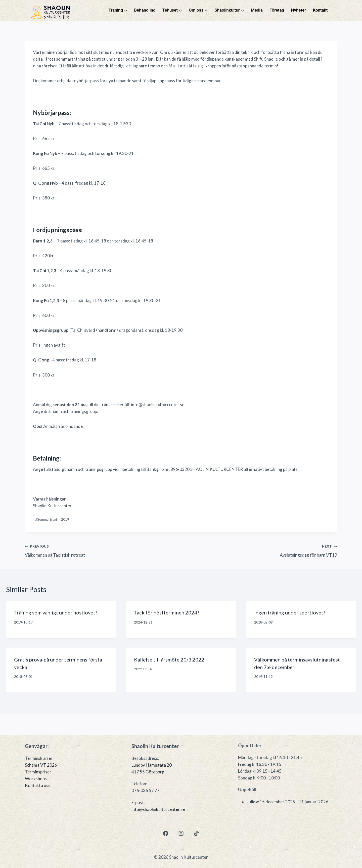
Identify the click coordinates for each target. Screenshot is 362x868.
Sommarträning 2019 (52, 519)
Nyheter (299, 10)
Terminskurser (39, 758)
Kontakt (320, 10)
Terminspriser (38, 772)
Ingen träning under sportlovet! (290, 612)
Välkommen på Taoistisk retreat (101, 550)
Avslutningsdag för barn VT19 (261, 550)
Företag (277, 10)
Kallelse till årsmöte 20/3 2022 (169, 659)
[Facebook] (166, 833)
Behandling (145, 10)
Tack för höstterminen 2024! (167, 612)
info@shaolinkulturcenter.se (158, 809)
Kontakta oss (38, 785)
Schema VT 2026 (41, 765)
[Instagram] (181, 833)
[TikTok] (196, 833)
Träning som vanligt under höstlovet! (56, 612)
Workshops (36, 779)
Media (257, 10)
